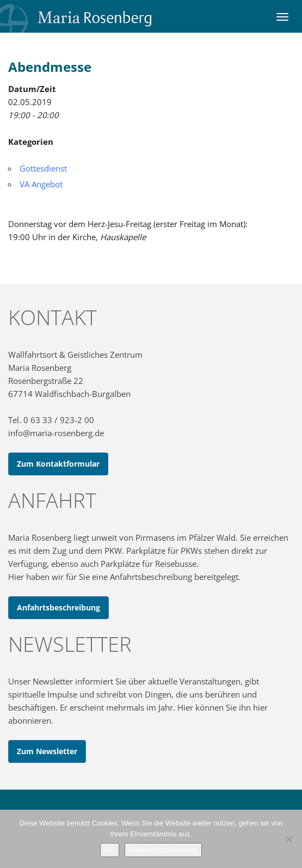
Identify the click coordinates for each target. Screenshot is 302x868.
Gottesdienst (43, 168)
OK (110, 850)
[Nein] (288, 839)
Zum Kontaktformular (58, 464)
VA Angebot (41, 184)
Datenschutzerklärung (163, 850)
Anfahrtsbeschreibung (58, 607)
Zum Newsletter (47, 751)
